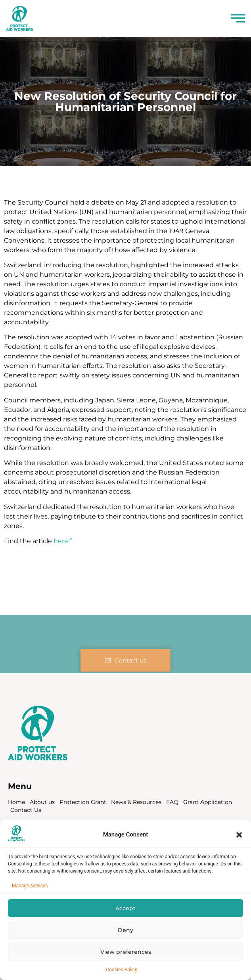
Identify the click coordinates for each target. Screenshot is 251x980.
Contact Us (26, 810)
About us (42, 802)
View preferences (126, 952)
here (63, 541)
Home (16, 802)
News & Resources (136, 802)
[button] (239, 835)
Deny (125, 930)
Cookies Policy (121, 970)
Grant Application (208, 802)
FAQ (172, 802)
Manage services (30, 886)
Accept (125, 908)
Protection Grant (83, 802)
